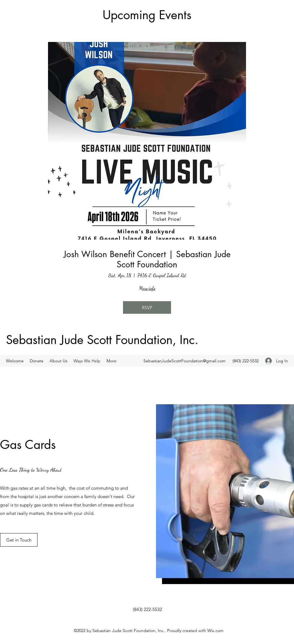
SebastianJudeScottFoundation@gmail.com (184, 361)
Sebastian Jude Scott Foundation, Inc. (102, 340)
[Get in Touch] (19, 540)
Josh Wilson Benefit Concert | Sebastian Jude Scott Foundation (147, 259)
